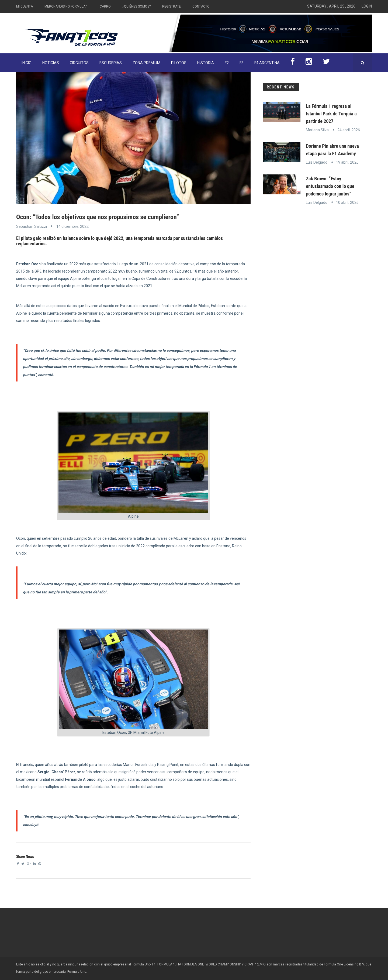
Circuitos (79, 63)
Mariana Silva (317, 130)
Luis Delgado (317, 162)
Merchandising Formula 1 (66, 6)
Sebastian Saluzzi (32, 226)
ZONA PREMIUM (146, 63)
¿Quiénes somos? (136, 6)
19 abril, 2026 (347, 162)
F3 (242, 63)
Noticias (51, 63)
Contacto (201, 6)
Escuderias (111, 63)
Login (367, 6)
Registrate (172, 6)
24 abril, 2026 (349, 130)
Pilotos (179, 63)
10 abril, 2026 (347, 202)
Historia (206, 63)
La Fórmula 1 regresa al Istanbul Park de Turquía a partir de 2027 (331, 114)
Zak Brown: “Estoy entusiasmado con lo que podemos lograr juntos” (330, 186)
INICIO (27, 63)
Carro (105, 6)
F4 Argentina (267, 63)
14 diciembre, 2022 (72, 226)
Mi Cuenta (25, 6)
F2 (227, 63)
